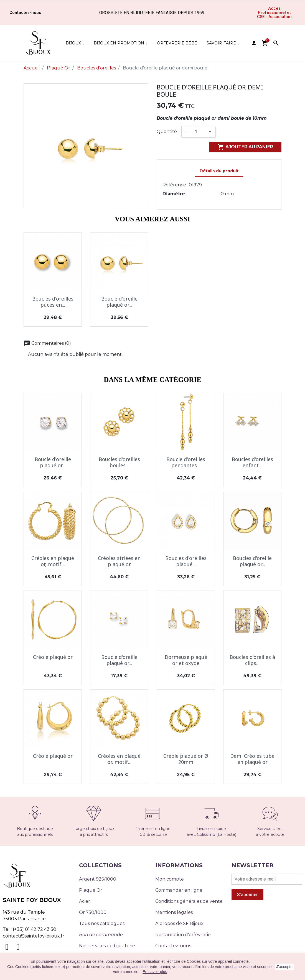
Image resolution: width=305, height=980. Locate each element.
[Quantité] (198, 132)
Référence (174, 185)
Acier (85, 901)
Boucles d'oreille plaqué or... (252, 561)
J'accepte (284, 967)
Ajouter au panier (245, 147)
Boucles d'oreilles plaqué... (186, 561)
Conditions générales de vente (189, 901)
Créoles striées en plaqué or (119, 561)
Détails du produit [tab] (219, 171)
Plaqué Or (91, 890)
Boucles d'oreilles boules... (119, 462)
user (254, 43)
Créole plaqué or (53, 657)
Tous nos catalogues (102, 923)
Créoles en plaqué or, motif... (53, 561)
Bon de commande (101, 935)
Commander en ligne (179, 890)
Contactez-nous (173, 946)
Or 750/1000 (93, 912)
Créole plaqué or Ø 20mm (186, 759)
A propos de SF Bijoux (179, 923)
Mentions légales (174, 912)
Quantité (167, 132)
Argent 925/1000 (98, 879)
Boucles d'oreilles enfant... (252, 462)
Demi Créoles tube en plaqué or (252, 759)
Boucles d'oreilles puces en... (53, 302)
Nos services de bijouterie (107, 946)
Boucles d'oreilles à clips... (252, 660)
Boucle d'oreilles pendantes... (186, 462)
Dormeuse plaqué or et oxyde (186, 660)
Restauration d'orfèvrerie (183, 935)
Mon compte (170, 879)
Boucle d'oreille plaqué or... (119, 302)
